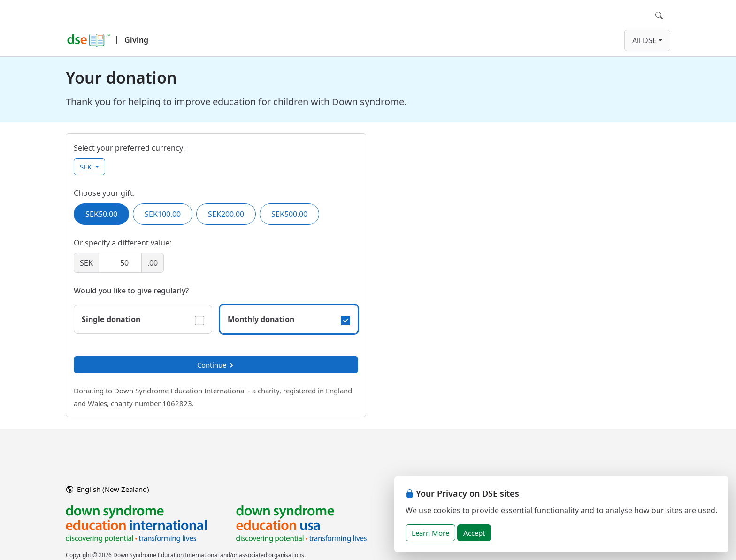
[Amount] (120, 263)
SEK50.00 (101, 214)
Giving (136, 40)
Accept (474, 533)
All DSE (644, 40)
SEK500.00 (289, 214)
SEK (87, 167)
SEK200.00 (226, 214)
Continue (216, 365)
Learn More (430, 533)
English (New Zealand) (108, 489)
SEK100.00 (163, 214)
